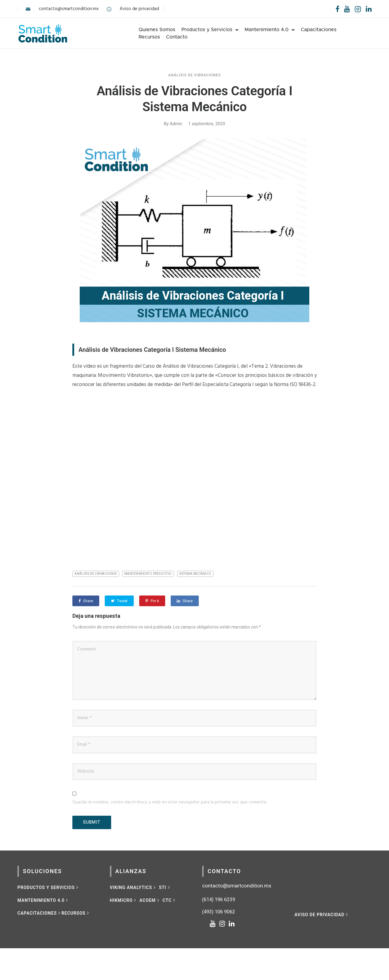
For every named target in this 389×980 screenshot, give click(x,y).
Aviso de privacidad (139, 9)
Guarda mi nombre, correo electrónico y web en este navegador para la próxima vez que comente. (170, 802)
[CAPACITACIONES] (39, 913)
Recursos (149, 37)
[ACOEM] (150, 900)
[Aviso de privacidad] (322, 915)
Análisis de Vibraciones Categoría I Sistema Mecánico (194, 99)
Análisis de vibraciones (194, 75)
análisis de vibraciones (96, 574)
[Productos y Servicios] (48, 887)
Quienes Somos (157, 30)
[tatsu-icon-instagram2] (358, 9)
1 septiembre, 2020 (207, 124)
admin (176, 124)
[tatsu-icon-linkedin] (369, 9)
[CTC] (169, 900)
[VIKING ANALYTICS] (133, 887)
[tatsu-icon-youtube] (347, 9)
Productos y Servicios (207, 30)
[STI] (165, 887)
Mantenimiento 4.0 (267, 30)
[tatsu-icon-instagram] (224, 924)
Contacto (177, 37)
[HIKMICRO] (124, 900)
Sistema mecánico (195, 574)
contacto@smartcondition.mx (69, 9)
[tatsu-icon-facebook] (338, 9)
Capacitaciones (319, 30)
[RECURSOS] (76, 913)
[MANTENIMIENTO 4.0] (43, 900)
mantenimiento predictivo (148, 574)
